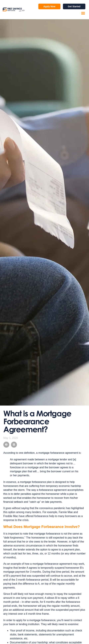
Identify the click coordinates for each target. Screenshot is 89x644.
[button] (83, 13)
